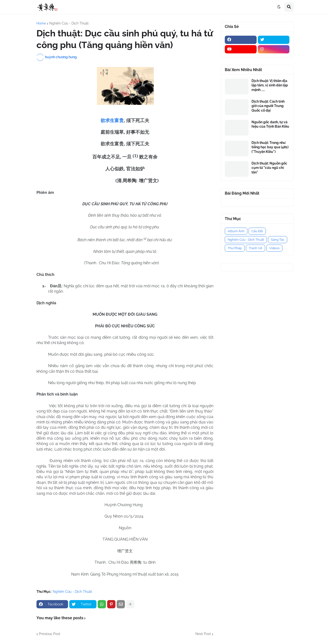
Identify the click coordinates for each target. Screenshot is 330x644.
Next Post (203, 634)
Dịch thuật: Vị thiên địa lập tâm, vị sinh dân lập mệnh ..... (270, 85)
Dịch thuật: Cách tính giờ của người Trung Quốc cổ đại (268, 106)
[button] (279, 7)
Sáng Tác (278, 240)
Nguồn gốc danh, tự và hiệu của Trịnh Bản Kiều (270, 124)
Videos (274, 248)
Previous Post (50, 634)
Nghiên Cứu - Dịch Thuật (69, 23)
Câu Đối (257, 231)
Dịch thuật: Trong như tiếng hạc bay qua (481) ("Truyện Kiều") (270, 147)
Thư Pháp (235, 248)
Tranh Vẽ (256, 248)
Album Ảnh (236, 231)
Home (41, 23)
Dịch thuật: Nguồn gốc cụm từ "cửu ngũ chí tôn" (269, 168)
